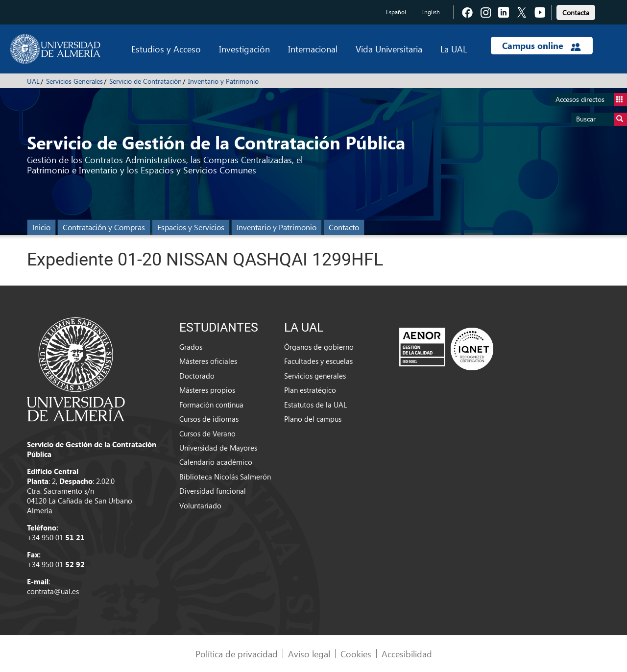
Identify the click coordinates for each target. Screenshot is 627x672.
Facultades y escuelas (318, 361)
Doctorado (197, 376)
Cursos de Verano (207, 433)
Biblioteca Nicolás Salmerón (225, 477)
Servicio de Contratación (145, 81)
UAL (33, 81)
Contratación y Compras (104, 227)
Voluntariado (200, 505)
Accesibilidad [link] (407, 654)
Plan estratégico (310, 390)
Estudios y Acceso (166, 49)
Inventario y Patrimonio (223, 81)
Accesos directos (591, 100)
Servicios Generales (74, 81)
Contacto (344, 227)
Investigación (244, 49)
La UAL (454, 49)
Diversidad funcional (213, 491)
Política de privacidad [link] (237, 654)
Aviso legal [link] (309, 654)
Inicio (41, 227)
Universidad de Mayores (218, 448)
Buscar (602, 119)
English (431, 12)
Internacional (313, 49)
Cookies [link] (356, 654)
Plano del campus (313, 419)
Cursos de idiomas (209, 419)
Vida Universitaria (389, 49)
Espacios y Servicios (191, 227)
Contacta (576, 12)
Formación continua (211, 405)
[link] (576, 11)
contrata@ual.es (53, 591)
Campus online (542, 46)
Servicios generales (315, 376)
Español (396, 12)
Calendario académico (216, 462)
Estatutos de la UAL (315, 405)
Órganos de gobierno (319, 347)
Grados (191, 347)
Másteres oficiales (208, 361)
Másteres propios (207, 390)
